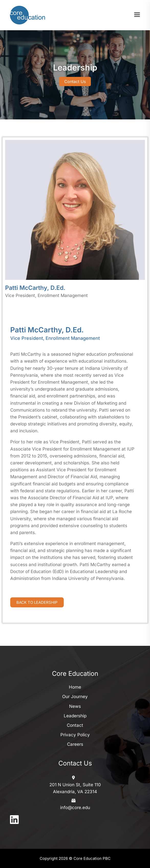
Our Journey (75, 697)
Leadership (75, 716)
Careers (75, 744)
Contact (75, 725)
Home (75, 687)
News (75, 706)
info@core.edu (75, 808)
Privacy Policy (75, 735)
